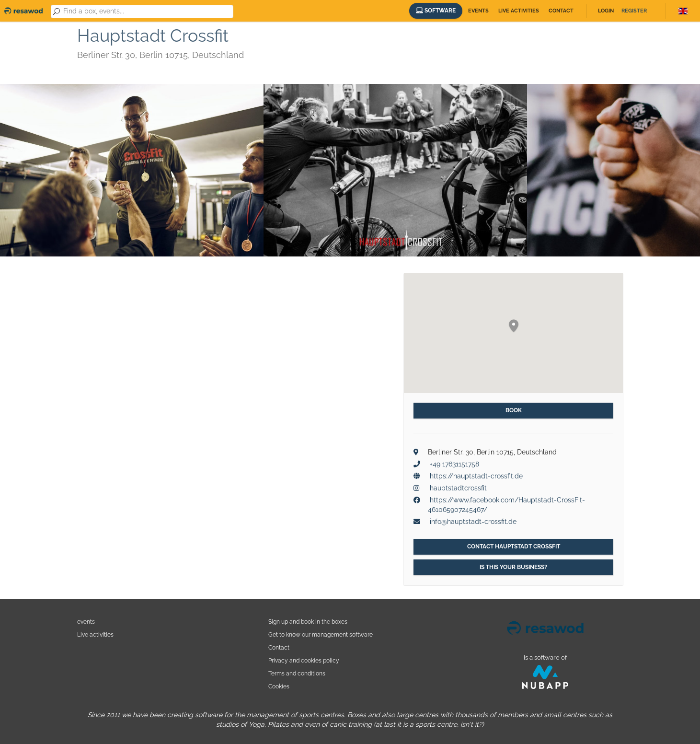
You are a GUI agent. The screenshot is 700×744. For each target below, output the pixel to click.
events (86, 622)
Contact (561, 11)
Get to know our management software (321, 634)
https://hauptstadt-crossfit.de (476, 476)
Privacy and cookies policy (304, 660)
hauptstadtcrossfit (458, 488)
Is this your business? (513, 567)
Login (606, 11)
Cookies (279, 686)
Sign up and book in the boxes (308, 622)
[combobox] (147, 12)
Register (634, 11)
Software (436, 11)
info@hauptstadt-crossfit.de (473, 522)
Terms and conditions (297, 673)
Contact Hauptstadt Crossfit (514, 546)
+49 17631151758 (454, 464)
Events (478, 11)
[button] (514, 326)
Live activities (519, 11)
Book (514, 410)
